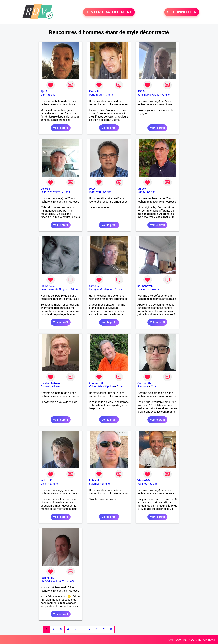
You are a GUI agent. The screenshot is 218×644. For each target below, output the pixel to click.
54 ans (75, 289)
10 (111, 629)
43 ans (109, 95)
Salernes (94, 484)
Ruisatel (94, 480)
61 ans (118, 289)
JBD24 (142, 91)
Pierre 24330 (48, 286)
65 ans (107, 192)
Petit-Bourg (96, 95)
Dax (43, 95)
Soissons (143, 386)
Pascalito (95, 91)
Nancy (141, 192)
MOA (92, 189)
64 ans (155, 289)
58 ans (106, 484)
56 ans (51, 95)
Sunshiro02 (144, 383)
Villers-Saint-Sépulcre (102, 386)
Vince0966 (144, 480)
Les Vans (143, 289)
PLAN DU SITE (192, 640)
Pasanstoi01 (48, 578)
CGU (178, 640)
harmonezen (145, 286)
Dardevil (142, 189)
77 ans (166, 95)
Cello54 (45, 189)
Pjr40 (44, 91)
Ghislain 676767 (50, 383)
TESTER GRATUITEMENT (109, 12)
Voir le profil (60, 128)
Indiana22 (47, 480)
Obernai (45, 386)
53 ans (71, 581)
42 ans (155, 386)
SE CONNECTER (182, 12)
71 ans (66, 192)
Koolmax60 (96, 383)
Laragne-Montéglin (100, 289)
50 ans (153, 484)
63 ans (54, 484)
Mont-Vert (95, 192)
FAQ (170, 640)
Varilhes (142, 484)
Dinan (44, 484)
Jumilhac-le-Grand (148, 95)
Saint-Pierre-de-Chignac (55, 289)
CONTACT (209, 640)
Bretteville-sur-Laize (52, 581)
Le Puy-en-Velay (50, 192)
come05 (94, 286)
